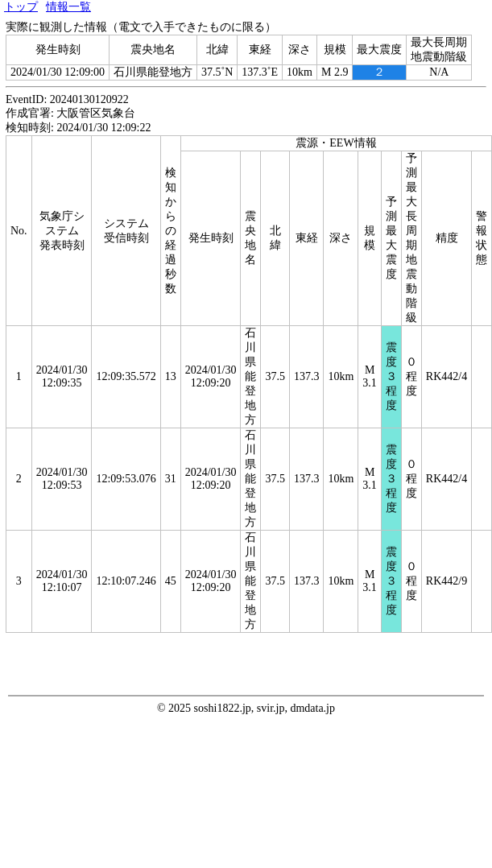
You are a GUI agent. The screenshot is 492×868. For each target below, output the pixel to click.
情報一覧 (68, 7)
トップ (21, 7)
